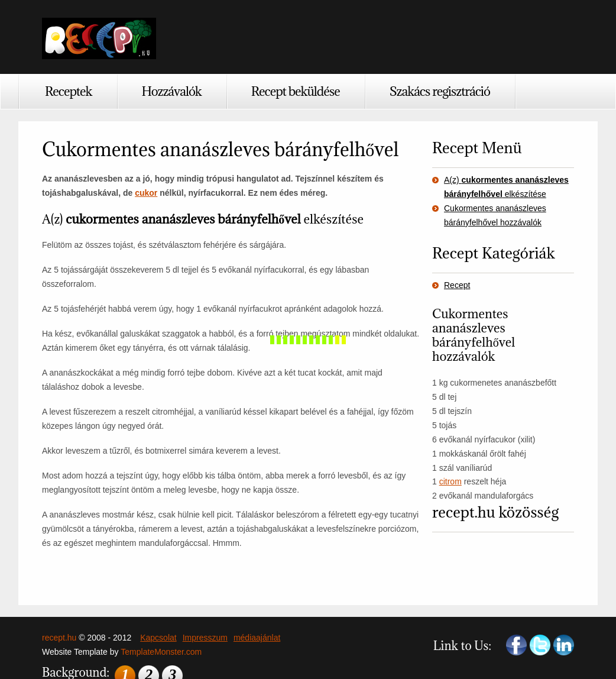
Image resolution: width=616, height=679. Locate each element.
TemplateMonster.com (161, 652)
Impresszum (205, 638)
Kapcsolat (158, 638)
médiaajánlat (257, 638)
